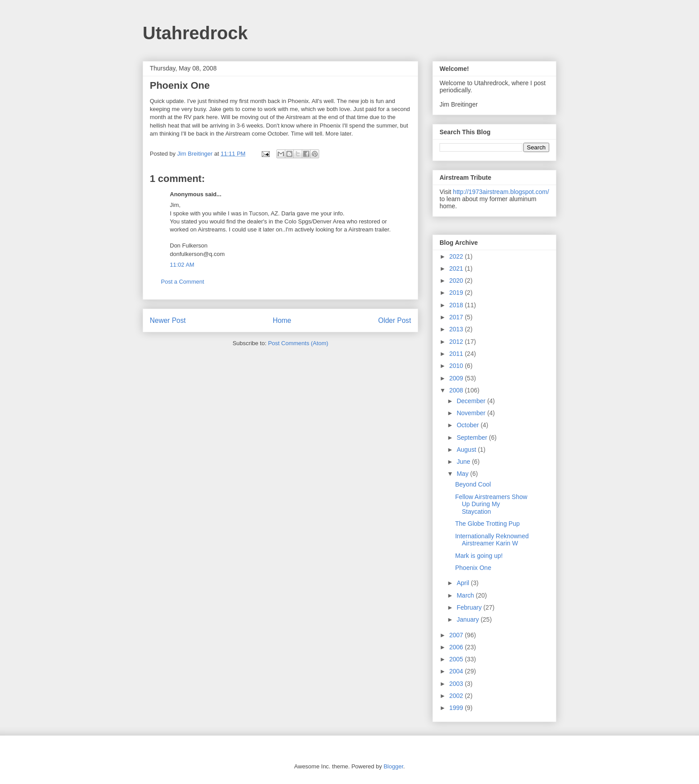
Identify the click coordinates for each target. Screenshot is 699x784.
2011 (457, 354)
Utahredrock (195, 33)
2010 (457, 366)
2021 (457, 268)
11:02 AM (182, 265)
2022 (457, 256)
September (473, 437)
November (472, 413)
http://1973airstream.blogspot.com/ (501, 192)
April (464, 583)
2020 (457, 281)
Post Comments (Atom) (298, 343)
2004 (457, 671)
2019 (457, 293)
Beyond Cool (473, 484)
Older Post (395, 320)
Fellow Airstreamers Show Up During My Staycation (491, 504)
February (470, 607)
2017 (457, 317)
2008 (457, 390)
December (472, 401)
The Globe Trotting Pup (487, 524)
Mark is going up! (479, 556)
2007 (457, 635)
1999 (457, 708)
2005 (457, 659)
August (467, 450)
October (469, 425)
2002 (457, 696)
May (463, 474)
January (469, 619)
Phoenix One (473, 568)
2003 (457, 684)
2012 (457, 342)
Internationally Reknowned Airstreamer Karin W (492, 540)
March (466, 595)
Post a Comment (183, 282)
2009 (457, 378)
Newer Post (168, 320)
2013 (457, 329)
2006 (457, 647)
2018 (457, 305)
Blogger (393, 766)
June (464, 462)
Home (282, 320)
